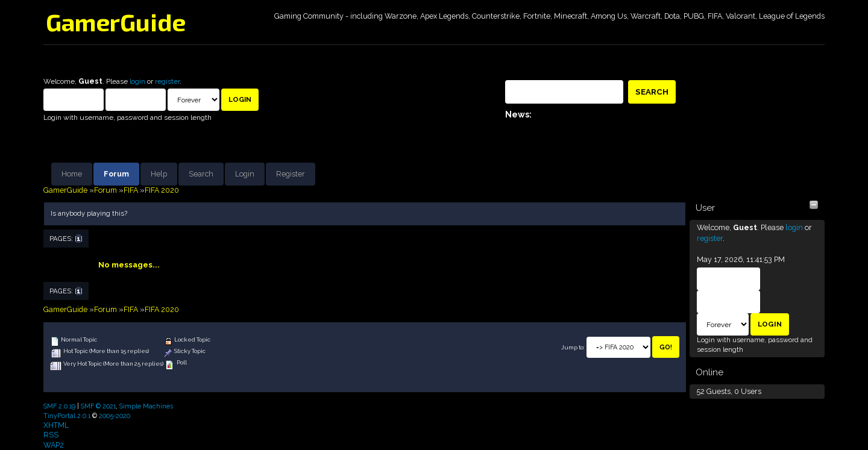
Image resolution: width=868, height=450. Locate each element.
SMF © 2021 (98, 406)
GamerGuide (116, 22)
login (137, 81)
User (705, 208)
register (167, 81)
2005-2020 (115, 416)
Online (709, 372)
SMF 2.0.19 (59, 406)
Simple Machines (146, 406)
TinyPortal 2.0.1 (67, 416)
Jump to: (573, 347)
